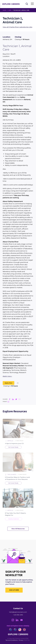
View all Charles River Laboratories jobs (17, 27)
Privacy (21, 640)
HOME (4, 10)
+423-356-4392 (18, 615)
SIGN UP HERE (14, 590)
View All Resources (18, 529)
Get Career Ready (13, 451)
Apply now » (7, 376)
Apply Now (8, 383)
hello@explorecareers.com (18, 612)
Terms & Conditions (12, 640)
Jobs (10, 10)
